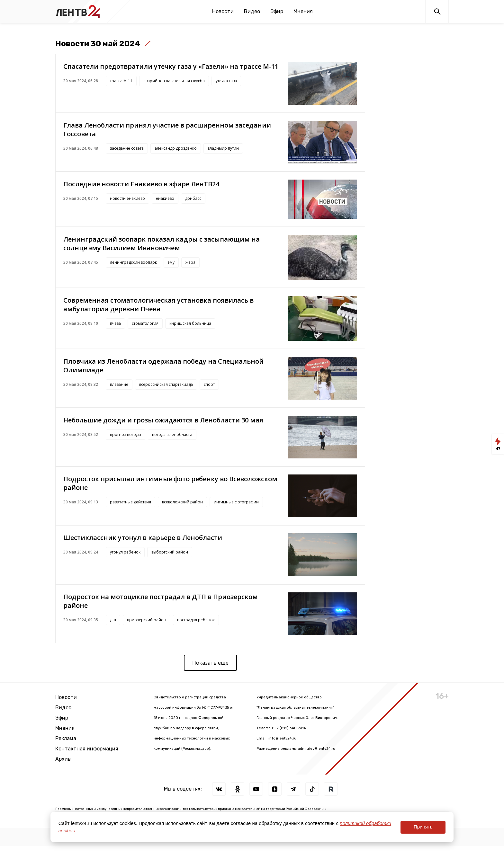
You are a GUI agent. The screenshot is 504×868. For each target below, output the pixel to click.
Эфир (277, 11)
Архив (63, 759)
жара (190, 262)
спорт (209, 384)
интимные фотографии (236, 502)
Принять (423, 827)
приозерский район (147, 620)
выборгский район (170, 552)
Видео (252, 11)
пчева (115, 323)
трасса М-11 (121, 81)
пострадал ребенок (196, 620)
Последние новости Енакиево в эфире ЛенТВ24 (141, 184)
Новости (223, 11)
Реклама (66, 738)
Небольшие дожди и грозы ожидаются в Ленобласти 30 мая (163, 420)
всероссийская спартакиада (166, 384)
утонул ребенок (125, 552)
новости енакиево (127, 198)
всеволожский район (182, 502)
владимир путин (223, 148)
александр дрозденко (176, 148)
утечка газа (226, 81)
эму (171, 262)
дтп (113, 620)
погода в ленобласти (172, 434)
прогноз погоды (126, 434)
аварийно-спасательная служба (174, 81)
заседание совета (127, 148)
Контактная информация (87, 749)
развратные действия (130, 502)
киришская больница (190, 323)
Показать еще (210, 663)
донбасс (193, 198)
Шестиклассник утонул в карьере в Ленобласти (143, 538)
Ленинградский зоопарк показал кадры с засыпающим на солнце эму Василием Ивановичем (162, 244)
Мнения (303, 11)
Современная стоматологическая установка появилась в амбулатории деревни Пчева (158, 305)
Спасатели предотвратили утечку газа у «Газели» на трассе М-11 (171, 66)
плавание (119, 384)
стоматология (145, 323)
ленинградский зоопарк (133, 262)
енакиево (165, 198)
